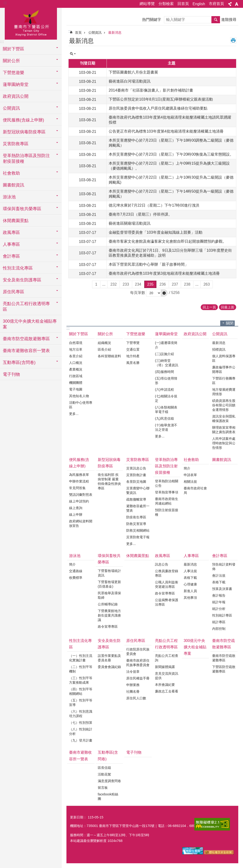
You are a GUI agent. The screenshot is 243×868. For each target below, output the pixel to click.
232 (114, 284)
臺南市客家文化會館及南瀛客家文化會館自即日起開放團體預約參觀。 (168, 241)
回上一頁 (209, 307)
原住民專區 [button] (14, 292)
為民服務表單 (79, 475)
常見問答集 (77, 488)
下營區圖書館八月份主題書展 (133, 72)
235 (150, 284)
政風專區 (163, 556)
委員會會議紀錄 (109, 667)
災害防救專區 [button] (16, 144)
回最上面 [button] (228, 307)
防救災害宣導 (136, 524)
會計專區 (220, 556)
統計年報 (219, 602)
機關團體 (76, 383)
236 (163, 284)
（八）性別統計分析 (81, 731)
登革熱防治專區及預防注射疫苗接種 (166, 466)
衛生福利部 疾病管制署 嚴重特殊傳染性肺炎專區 (109, 481)
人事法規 (190, 571)
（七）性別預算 (81, 723)
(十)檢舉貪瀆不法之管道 (166, 427)
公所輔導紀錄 (108, 604)
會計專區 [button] (11, 256)
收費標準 (76, 578)
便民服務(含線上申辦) (79, 463)
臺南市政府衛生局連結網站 (167, 501)
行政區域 (76, 376)
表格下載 (190, 578)
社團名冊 (133, 692)
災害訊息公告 (136, 468)
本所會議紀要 (165, 685)
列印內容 (233, 40)
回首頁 (183, 4)
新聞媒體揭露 (165, 667)
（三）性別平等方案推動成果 (81, 680)
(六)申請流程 (164, 390)
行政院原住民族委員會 (138, 652)
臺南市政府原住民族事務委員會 (138, 663)
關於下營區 (79, 334)
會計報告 (219, 595)
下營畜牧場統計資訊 (109, 573)
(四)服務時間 (164, 372)
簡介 (187, 468)
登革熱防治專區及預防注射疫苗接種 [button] (26, 158)
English (199, 4)
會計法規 (219, 576)
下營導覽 (133, 343)
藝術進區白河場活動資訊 (130, 81)
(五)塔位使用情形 (166, 381)
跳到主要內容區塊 (2, 2)
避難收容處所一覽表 (138, 508)
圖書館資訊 (14, 185)
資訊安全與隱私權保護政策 (224, 419)
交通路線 (76, 571)
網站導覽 (147, 4)
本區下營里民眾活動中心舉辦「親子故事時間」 (149, 264)
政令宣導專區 (108, 627)
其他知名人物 (79, 396)
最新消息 (115, 32)
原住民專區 (136, 641)
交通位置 (133, 349)
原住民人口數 (136, 698)
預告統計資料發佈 (224, 567)
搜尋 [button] (216, 20)
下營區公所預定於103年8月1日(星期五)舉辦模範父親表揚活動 (161, 99)
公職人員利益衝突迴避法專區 (167, 584)
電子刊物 (11, 374)
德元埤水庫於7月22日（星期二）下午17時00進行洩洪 (154, 205)
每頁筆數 (138, 293)
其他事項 (190, 598)
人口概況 (76, 363)
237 (175, 284)
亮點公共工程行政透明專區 (166, 644)
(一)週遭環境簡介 (166, 345)
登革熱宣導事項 (167, 492)
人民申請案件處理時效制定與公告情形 (224, 443)
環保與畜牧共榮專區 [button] (22, 209)
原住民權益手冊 (138, 678)
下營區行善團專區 (224, 381)
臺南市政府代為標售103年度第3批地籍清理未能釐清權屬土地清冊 (164, 273)
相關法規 (190, 482)
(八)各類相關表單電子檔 (166, 410)
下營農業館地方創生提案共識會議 (109, 615)
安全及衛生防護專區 (109, 644)
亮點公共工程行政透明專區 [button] (26, 306)
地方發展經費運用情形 (224, 392)
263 (207, 284)
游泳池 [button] (9, 197)
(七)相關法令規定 (166, 398)
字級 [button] (237, 4)
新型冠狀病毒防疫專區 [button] (24, 132)
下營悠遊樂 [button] (14, 73)
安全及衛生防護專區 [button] (22, 280)
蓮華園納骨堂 (166, 334)
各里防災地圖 (136, 482)
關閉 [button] (230, 323)
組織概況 (104, 343)
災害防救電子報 (138, 537)
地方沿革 (76, 349)
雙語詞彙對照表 (81, 495)
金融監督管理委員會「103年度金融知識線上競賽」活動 (156, 232)
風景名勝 (133, 363)
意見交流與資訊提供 (167, 676)
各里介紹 (76, 356)
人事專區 (191, 556)
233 (126, 284)
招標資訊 (219, 349)
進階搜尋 (229, 20)
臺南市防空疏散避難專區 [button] (26, 339)
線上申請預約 (79, 501)
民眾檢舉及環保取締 (109, 595)
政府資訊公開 (16, 96)
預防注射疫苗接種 (167, 512)
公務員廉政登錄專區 (167, 573)
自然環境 (76, 343)
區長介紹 (104, 349)
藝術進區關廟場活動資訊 (130, 223)
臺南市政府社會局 (195, 490)
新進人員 (190, 591)
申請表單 (190, 475)
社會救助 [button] (11, 173)
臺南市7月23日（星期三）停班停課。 (140, 214)
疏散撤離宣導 (136, 499)
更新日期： (78, 817)
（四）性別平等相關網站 (81, 691)
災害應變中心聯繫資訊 (138, 490)
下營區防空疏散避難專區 (224, 669)
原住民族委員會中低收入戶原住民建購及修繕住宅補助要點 (158, 108)
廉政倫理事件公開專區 (224, 369)
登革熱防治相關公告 (167, 483)
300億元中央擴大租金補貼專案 (30, 324)
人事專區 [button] (11, 244)
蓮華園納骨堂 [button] (16, 84)
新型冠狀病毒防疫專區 (109, 463)
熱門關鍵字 (152, 20)
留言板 (103, 788)
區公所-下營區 (31, 23)
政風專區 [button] (11, 232)
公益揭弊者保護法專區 (167, 602)
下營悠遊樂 (136, 334)
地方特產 (133, 356)
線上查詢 (76, 508)
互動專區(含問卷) (108, 756)
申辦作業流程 (79, 481)
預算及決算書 (222, 589)
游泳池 (75, 556)
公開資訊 (95, 32)
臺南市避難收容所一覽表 (26, 351)
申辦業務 (133, 685)
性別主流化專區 (80, 644)
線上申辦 (76, 515)
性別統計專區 (222, 615)
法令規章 (133, 672)
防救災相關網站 (138, 530)
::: (5, 3)
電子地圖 (76, 389)
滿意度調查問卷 (109, 781)
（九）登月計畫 (81, 740)
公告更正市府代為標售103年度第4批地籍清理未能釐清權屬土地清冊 (166, 131)
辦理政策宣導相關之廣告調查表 (224, 430)
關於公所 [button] (11, 61)
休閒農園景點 (16, 221)
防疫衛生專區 (136, 517)
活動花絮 (104, 774)
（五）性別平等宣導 (81, 703)
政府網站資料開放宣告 (81, 523)
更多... (74, 414)
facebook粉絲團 (108, 796)
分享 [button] (230, 4)
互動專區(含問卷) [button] (19, 362)
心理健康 (190, 584)
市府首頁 (216, 4)
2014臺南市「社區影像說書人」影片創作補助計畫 (151, 90)
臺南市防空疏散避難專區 (224, 644)
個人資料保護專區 (224, 358)
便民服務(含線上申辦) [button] (23, 120)
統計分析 (219, 609)
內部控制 (219, 629)
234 (138, 284)
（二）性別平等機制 (81, 669)
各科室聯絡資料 (109, 356)
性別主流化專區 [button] (18, 268)
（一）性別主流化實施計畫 (81, 658)
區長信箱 (104, 768)
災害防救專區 (138, 460)
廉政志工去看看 (167, 691)
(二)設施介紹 (164, 354)
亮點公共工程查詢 (167, 658)
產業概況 (76, 369)
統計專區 (219, 622)
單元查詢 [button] (73, 54)
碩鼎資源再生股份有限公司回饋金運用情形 (224, 405)
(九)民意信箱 (164, 418)
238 (187, 284)
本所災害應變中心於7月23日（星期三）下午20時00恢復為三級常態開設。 (171, 154)
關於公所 (105, 334)
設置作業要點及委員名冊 (109, 658)
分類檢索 (166, 4)
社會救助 (191, 460)
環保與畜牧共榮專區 (109, 559)
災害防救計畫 (136, 475)
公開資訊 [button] (11, 108)
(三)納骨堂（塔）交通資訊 (167, 363)
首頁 (78, 32)
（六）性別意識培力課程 (81, 714)
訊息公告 (162, 564)
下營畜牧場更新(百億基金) (109, 584)
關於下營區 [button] (14, 49)
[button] (164, 293)
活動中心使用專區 (81, 405)
